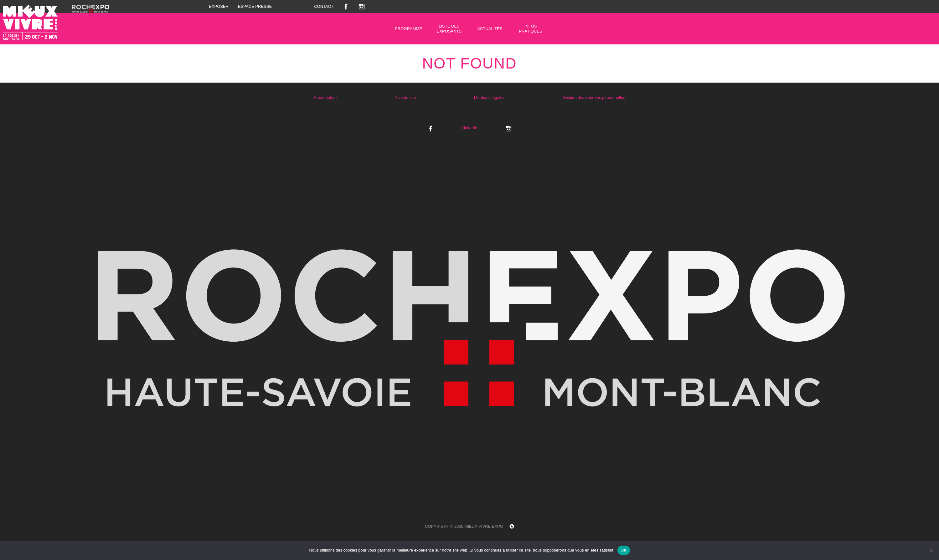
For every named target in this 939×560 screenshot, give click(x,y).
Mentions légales (489, 97)
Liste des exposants (449, 29)
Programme (408, 29)
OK (624, 550)
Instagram (362, 7)
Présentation (325, 97)
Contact (324, 6)
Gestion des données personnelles (594, 97)
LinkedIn (469, 128)
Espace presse (255, 6)
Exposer (219, 6)
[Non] (931, 550)
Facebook (346, 7)
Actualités (490, 29)
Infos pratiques (530, 29)
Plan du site (405, 97)
